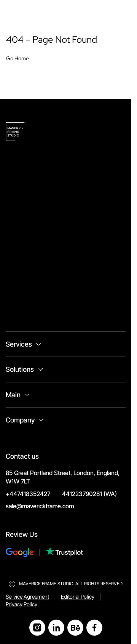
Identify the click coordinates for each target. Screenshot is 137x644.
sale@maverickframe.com (40, 506)
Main (13, 395)
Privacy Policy (22, 604)
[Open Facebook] (94, 628)
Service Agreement (27, 597)
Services (19, 344)
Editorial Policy (78, 597)
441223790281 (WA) (89, 494)
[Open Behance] (75, 628)
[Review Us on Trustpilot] (64, 552)
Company (20, 420)
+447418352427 (28, 494)
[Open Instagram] (37, 628)
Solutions (20, 369)
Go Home (18, 58)
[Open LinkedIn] (56, 628)
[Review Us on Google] (26, 552)
